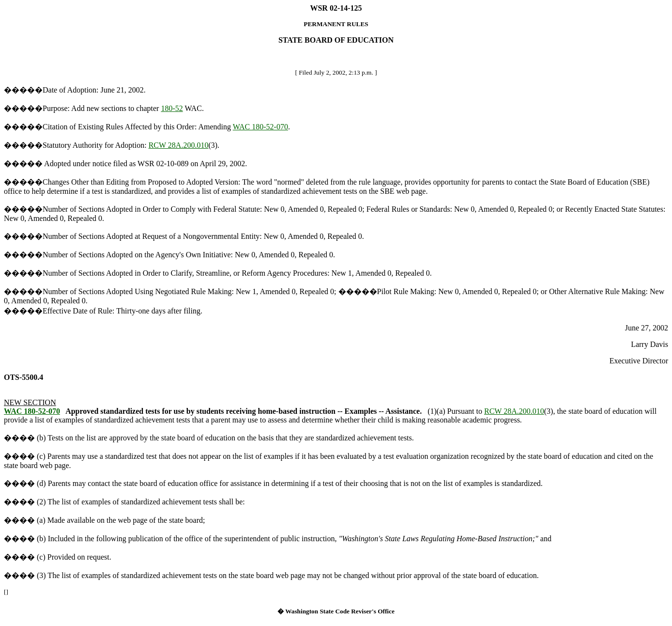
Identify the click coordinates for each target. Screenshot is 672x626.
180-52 (172, 108)
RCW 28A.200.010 (179, 145)
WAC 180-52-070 (260, 127)
